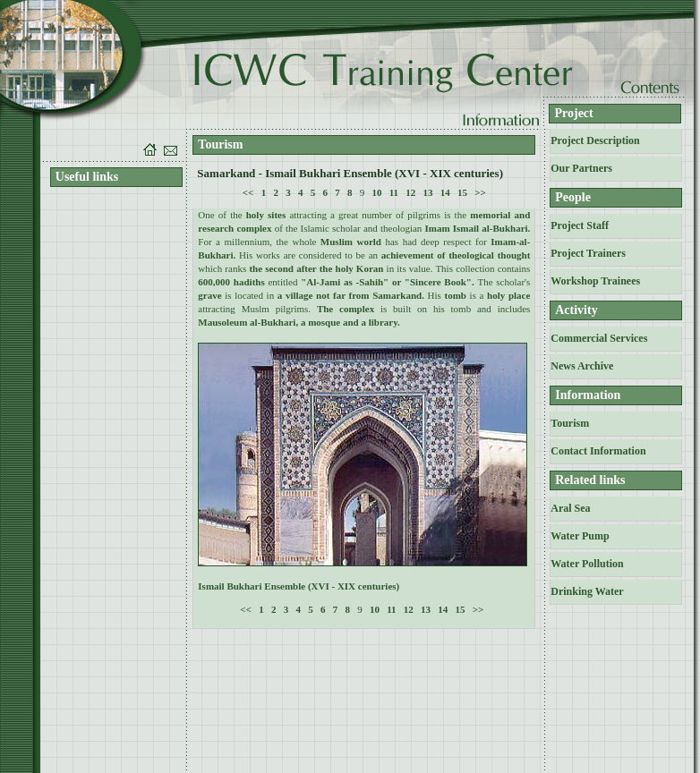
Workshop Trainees (595, 281)
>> (480, 192)
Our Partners (581, 168)
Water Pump (580, 536)
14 (445, 192)
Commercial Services (599, 338)
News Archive (582, 366)
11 (394, 192)
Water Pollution (587, 564)
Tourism (570, 423)
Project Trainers (588, 253)
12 (410, 192)
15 (462, 192)
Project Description (595, 140)
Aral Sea (570, 508)
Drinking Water (587, 591)
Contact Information (598, 451)
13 (428, 192)
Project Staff (580, 225)
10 (376, 192)
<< (248, 192)
